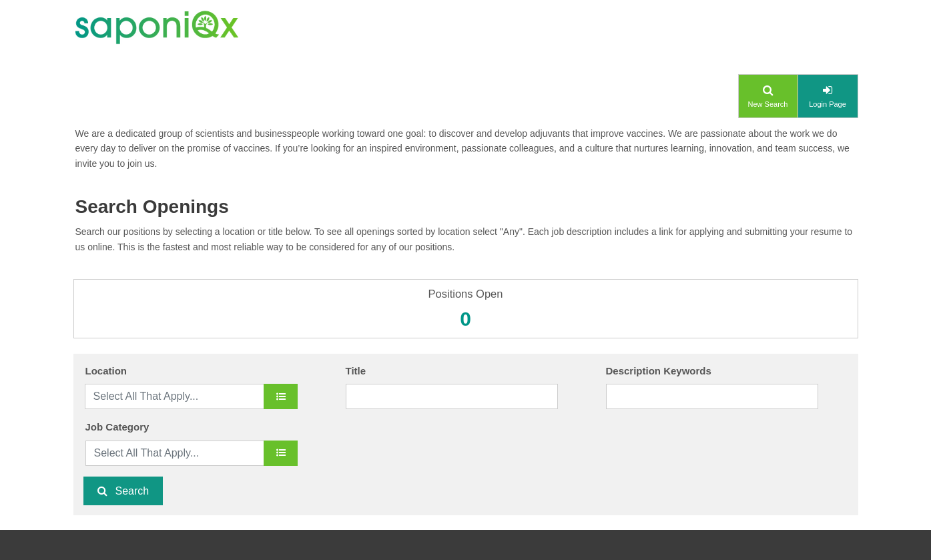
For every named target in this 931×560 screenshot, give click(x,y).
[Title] (452, 396)
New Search (768, 104)
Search (132, 491)
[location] (281, 396)
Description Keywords (659, 371)
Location (106, 371)
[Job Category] (281, 453)
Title (356, 371)
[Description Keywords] (712, 396)
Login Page (828, 104)
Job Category (117, 427)
